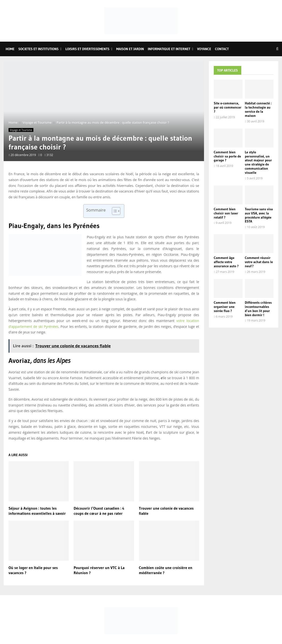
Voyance (204, 49)
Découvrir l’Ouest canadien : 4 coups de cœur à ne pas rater (99, 511)
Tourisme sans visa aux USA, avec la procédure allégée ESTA (259, 215)
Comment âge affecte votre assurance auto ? (226, 262)
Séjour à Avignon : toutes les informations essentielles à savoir (37, 511)
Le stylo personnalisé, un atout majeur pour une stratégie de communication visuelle (258, 162)
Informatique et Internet (169, 49)
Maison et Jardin (130, 49)
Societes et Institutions (38, 49)
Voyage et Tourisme (21, 130)
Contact (222, 49)
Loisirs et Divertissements (87, 49)
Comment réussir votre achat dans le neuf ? (259, 262)
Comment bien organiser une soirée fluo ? (225, 307)
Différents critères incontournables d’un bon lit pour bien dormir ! (258, 309)
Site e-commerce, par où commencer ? (228, 107)
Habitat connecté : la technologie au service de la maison (258, 109)
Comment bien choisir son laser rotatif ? (226, 213)
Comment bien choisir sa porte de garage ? (227, 156)
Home (10, 49)
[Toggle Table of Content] (114, 211)
